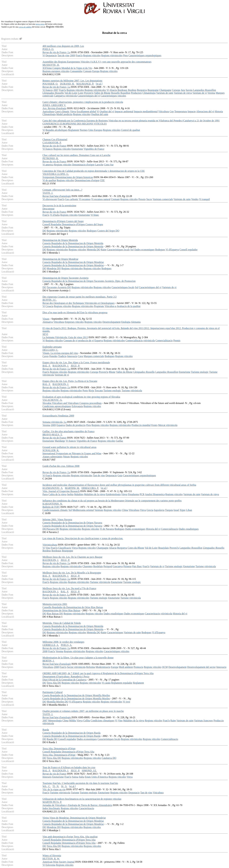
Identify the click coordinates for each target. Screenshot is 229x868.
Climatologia (149, 93)
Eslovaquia (77, 406)
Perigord (108, 566)
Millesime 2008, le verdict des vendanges (63, 642)
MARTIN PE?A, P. (52, 802)
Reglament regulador (122, 683)
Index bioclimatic (51, 808)
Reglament (74, 130)
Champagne (165, 90)
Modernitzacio (103, 667)
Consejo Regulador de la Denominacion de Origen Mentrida (73, 243)
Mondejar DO (54, 268)
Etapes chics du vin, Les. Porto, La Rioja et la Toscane (70, 381)
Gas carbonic (72, 199)
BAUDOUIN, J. (61, 366)
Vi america (48, 165)
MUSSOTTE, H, (51, 65)
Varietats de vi (200, 93)
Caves (46, 356)
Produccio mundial (141, 425)
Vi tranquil (205, 199)
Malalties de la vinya (95, 494)
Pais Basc (137, 566)
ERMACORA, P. (90, 488)
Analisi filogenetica (155, 494)
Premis (177, 340)
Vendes (195, 199)
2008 (45, 651)
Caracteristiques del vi (89, 96)
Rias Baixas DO (55, 614)
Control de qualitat (130, 130)
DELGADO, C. (50, 350)
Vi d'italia (55, 215)
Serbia (70, 494)
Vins (48, 548)
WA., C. (47, 786)
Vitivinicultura (50, 545)
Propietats (99, 306)
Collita (87, 721)
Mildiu (73, 721)
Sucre (149, 199)
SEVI (45, 334)
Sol (132, 250)
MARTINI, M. (72, 488)
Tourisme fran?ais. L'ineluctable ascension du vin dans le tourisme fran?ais (80, 783)
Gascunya (118, 566)
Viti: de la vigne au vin (54, 789)
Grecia (150, 510)
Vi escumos (85, 199)
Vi (44, 55)
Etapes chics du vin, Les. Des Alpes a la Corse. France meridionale (76, 363)
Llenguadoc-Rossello (53, 93)
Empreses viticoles (74, 322)
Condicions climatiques (103, 721)
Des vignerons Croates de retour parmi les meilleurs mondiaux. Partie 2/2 (80, 297)
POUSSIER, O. (50, 84)
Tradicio (62, 356)
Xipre (183, 510)
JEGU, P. (75, 366)
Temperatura (181, 111)
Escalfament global (86, 111)
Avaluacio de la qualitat (129, 306)
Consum (87, 71)
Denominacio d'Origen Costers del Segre (63, 221)
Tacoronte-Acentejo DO (59, 287)
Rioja (91, 391)
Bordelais (98, 566)
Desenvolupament (112, 322)
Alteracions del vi (205, 111)
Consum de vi (71, 340)
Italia (82, 777)
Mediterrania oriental (83, 510)
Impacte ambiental (124, 111)
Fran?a (79, 55)
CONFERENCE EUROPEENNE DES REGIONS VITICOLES (75, 124)
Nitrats (67, 457)
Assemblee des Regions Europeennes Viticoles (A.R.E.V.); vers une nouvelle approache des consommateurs (97, 62)
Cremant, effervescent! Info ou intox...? (62, 190)
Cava (81, 356)
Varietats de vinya (183, 93)
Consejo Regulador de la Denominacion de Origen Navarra (72, 523)
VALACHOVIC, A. (52, 400)
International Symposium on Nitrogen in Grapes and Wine (72, 453)
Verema (211, 93)
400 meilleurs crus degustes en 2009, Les (63, 46)
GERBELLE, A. (51, 645)
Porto (85, 391)
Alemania (136, 322)
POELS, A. (66, 645)
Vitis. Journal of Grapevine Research (61, 491)
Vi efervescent (50, 199)
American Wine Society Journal (59, 862)
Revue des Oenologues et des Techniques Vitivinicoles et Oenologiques (79, 303)
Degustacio (51, 55)
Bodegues (92, 231)
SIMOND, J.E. (89, 771)
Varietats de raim (165, 93)
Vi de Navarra (107, 529)
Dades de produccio (76, 425)
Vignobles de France (94, 149)
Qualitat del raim (100, 114)
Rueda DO (52, 739)
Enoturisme (77, 149)
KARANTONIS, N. (52, 504)
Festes (154, 425)
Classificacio (65, 548)
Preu (126, 55)
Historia (219, 111)
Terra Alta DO (54, 683)
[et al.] (99, 84)
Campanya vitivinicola (65, 96)
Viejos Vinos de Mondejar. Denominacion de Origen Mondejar (74, 818)
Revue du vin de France (54, 146)
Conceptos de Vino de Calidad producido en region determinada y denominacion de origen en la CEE (94, 171)
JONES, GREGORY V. (54, 105)
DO (44, 231)
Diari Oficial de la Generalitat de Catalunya (64, 680)
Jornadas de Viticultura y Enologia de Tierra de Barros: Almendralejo (77, 805)
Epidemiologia (113, 494)
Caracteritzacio (86, 808)
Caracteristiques (115, 632)
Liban (189, 510)
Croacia (49, 306)
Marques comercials (94, 356)
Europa (96, 71)
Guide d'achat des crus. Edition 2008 (61, 466)
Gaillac (119, 441)
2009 (73, 55)
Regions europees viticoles (56, 71)
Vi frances (48, 90)
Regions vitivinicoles (112, 55)
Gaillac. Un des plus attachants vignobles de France (69, 431)
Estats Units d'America (96, 777)
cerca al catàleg (25, 27)
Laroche (99, 165)
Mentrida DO (93, 250)
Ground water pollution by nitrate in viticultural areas (69, 447)
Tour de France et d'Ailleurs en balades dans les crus (69, 767)
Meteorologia (55, 721)
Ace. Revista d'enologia (54, 108)
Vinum (46, 319)
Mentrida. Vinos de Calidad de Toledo (62, 623)
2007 (56, 90)
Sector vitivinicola (76, 667)
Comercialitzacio (164, 340)
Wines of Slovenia (52, 855)
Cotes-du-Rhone (136, 548)
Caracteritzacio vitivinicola (159, 614)
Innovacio (72, 356)
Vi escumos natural (101, 199)
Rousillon (125, 93)
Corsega (176, 90)
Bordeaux (122, 90)
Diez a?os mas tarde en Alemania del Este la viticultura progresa (75, 312)
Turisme (75, 793)
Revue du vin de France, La (56, 52)
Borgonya (142, 90)
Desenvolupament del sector (201, 667)
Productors (136, 93)
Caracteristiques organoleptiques (145, 55)
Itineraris (47, 777)
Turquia (169, 510)
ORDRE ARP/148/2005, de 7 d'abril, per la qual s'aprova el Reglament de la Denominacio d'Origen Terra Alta (98, 673)
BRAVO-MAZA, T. (52, 435)
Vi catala (106, 683)
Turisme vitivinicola (132, 391)
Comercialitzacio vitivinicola (140, 340)
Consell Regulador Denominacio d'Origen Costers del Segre (73, 224)
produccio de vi (86, 340)
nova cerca (40, 24)
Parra (45, 494)
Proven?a (89, 93)
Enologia (126, 322)
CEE (102, 180)
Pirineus (127, 566)
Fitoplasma (133, 494)
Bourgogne (153, 90)
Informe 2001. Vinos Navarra (57, 519)
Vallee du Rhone (124, 372)
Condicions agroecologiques (57, 406)
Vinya (73, 111)
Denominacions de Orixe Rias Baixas (61, 610)
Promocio (138, 667)
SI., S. (64, 786)
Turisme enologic (200, 372)
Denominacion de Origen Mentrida (60, 240)
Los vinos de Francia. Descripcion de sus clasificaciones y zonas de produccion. (83, 538)
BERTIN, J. (48, 661)
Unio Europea (95, 130)
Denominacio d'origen (83, 165)
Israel (176, 510)
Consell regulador (189, 250)
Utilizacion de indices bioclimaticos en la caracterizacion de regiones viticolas (82, 799)
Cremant (115, 199)
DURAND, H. (67, 84)
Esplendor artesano (52, 347)
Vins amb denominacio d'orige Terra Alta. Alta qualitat (70, 837)
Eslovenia (50, 865)
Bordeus (132, 90)
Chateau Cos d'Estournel (55, 139)
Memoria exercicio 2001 (55, 604)
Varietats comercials (163, 199)
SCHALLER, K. (51, 450)
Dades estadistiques (189, 529)
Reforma (91, 667)
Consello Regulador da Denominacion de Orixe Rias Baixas (73, 607)
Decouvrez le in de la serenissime (59, 206)
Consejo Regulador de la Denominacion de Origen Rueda (71, 733)
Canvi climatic (62, 111)
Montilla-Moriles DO (58, 702)
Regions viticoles (92, 55)
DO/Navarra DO (51, 529)
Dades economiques (144, 250)
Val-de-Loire (71, 93)
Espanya (99, 340)
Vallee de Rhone (102, 93)
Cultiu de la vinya (57, 494)
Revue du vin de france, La (56, 595)
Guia (120, 475)
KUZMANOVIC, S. (53, 488)
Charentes (88, 566)
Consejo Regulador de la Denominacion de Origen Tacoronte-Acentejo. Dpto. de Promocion (89, 281)
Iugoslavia (159, 510)
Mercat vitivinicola (168, 425)
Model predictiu (64, 114)
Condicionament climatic (55, 510)
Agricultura (48, 111)
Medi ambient (126, 667)
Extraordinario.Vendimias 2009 (58, 416)
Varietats (99, 510)
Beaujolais (164, 548)
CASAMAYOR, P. (52, 143)
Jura (183, 90)
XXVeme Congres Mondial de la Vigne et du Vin (67, 68)
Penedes (53, 356)
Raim (104, 250)
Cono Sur (109, 165)
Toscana (99, 391)
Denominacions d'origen (87, 180)
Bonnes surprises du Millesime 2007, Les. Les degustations (72, 81)
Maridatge (60, 441)
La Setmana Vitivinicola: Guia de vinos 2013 (65, 337)
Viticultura (164, 111)
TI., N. (56, 786)
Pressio (142, 199)
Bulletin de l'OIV (51, 507)
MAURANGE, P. (85, 84)
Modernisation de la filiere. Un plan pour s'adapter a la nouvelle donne (78, 658)
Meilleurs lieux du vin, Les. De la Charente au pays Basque (72, 557)
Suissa (75, 777)
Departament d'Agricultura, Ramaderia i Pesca (66, 676)
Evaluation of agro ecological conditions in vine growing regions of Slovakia (81, 397)
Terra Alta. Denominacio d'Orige (59, 749)
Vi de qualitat (49, 180)
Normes (84, 130)
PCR (142, 494)
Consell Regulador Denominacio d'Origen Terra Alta (69, 840)
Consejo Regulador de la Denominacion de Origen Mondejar (73, 262)
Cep (172, 111)
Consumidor (76, 71)
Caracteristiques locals (118, 250)
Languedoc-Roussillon (205, 90)
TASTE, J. (48, 193)
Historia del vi (153, 529)
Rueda (46, 730)
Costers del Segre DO (108, 231)
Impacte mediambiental (146, 111)
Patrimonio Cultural (53, 692)
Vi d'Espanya (172, 250)
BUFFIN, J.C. (50, 300)
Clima (125, 510)
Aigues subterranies (52, 457)
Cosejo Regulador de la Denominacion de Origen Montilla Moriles (76, 695)
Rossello (115, 93)
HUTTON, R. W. (51, 859)
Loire (81, 93)
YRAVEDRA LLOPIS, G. (56, 174)
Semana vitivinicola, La (54, 422)
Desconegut (48, 209)
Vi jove (126, 702)
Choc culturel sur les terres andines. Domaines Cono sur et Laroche (76, 155)
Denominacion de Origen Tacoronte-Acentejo (65, 278)
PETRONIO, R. (51, 158)
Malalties (79, 494)
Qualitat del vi (107, 111)
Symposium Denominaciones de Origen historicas (68, 177)
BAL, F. (47, 366)
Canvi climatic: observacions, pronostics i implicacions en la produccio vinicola (83, 102)
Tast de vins (63, 55)
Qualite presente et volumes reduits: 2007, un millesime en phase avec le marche (83, 711)
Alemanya (48, 322)
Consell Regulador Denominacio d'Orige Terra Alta (68, 752)
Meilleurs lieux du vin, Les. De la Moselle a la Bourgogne (72, 573)
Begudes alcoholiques (57, 130)
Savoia (189, 90)
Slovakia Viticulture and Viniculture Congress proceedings (72, 403)
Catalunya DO (109, 758)
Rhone (112, 372)
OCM (165, 667)
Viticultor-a (110, 306)
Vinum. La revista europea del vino (60, 353)
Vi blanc (95, 215)
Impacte (192, 111)
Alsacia (113, 90)
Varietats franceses (204, 721)
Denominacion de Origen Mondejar (60, 259)
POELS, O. (48, 49)
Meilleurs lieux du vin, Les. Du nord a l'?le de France (69, 588)
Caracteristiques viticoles (113, 96)
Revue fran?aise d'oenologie (57, 196)
